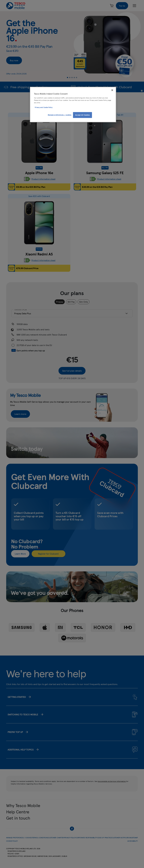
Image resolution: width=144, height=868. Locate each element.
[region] (73, 105)
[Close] (112, 90)
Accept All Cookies (82, 115)
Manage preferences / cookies (60, 115)
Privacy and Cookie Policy (44, 107)
